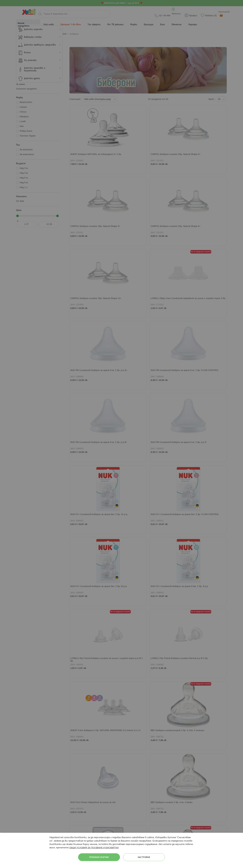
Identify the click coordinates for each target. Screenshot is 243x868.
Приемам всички (99, 857)
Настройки (144, 857)
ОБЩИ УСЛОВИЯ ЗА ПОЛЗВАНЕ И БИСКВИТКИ (94, 848)
